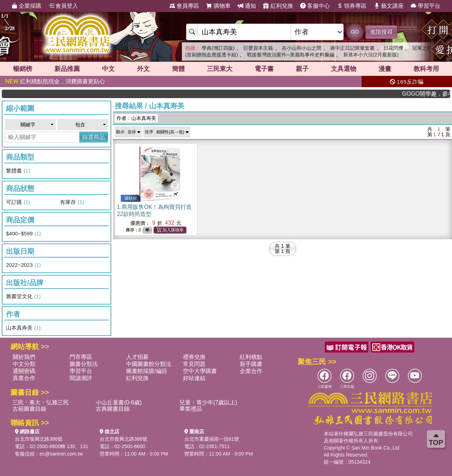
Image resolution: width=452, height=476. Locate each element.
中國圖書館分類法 (149, 364)
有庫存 (72, 202)
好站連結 (194, 378)
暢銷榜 (23, 69)
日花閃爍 (393, 48)
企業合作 (251, 371)
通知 (247, 6)
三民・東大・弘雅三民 (41, 402)
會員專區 (184, 6)
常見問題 (194, 364)
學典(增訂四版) (218, 48)
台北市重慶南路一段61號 (212, 439)
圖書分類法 (84, 364)
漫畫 (385, 69)
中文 (108, 69)
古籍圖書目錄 (29, 409)
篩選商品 (94, 137)
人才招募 (137, 357)
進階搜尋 (381, 32)
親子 (302, 69)
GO (355, 32)
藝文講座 (389, 6)
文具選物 (344, 69)
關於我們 (24, 357)
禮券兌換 (194, 357)
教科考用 (426, 69)
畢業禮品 (191, 409)
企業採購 (26, 6)
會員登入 (63, 6)
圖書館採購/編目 (147, 371)
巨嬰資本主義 (258, 48)
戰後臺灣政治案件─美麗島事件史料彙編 (291, 55)
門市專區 (81, 357)
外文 (143, 69)
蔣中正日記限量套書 (352, 48)
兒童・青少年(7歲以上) (208, 402)
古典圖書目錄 (113, 409)
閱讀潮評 (81, 378)
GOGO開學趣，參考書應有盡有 (430, 94)
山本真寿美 (23, 328)
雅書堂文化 (23, 296)
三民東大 (220, 69)
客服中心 (315, 6)
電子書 (264, 69)
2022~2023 (23, 265)
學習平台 (426, 6)
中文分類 (24, 364)
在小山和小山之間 (302, 48)
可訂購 (18, 202)
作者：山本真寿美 (136, 118)
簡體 (178, 69)
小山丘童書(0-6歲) (119, 402)
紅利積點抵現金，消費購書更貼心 (55, 81)
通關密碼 (24, 371)
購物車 (218, 6)
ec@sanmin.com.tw (61, 454)
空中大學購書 (200, 371)
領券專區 (352, 6)
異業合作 (24, 378)
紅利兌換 (278, 6)
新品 (67, 69)
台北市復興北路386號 (39, 439)
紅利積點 (251, 357)
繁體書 (18, 171)
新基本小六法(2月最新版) (371, 55)
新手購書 (251, 364)
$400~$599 (23, 234)
